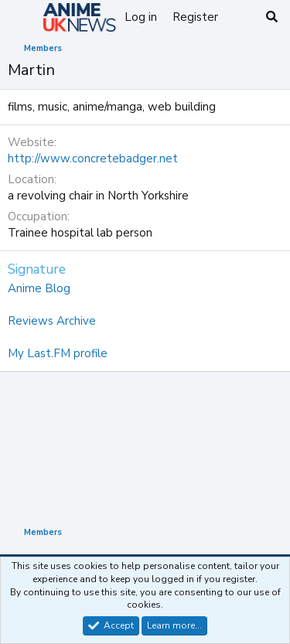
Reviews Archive (52, 321)
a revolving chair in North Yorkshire (98, 196)
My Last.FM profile (58, 353)
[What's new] (241, 17)
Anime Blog (39, 288)
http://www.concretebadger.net (93, 158)
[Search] (272, 17)
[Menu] (21, 18)
